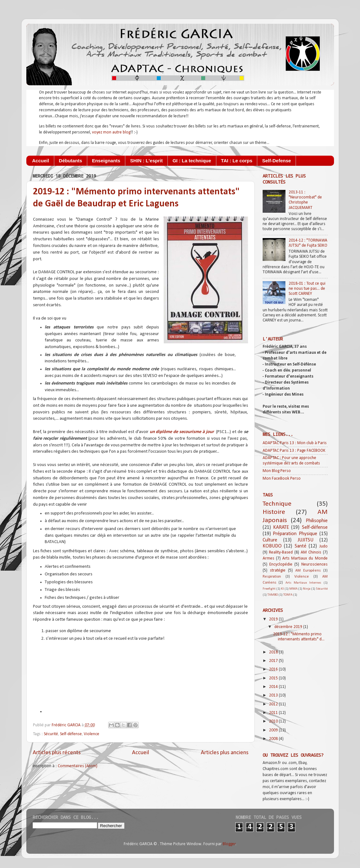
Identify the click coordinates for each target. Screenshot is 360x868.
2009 (274, 730)
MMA (293, 589)
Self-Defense (276, 161)
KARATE (281, 528)
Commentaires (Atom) (78, 766)
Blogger (229, 844)
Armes (268, 558)
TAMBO (273, 595)
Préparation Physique (295, 534)
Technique (277, 504)
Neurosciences (314, 564)
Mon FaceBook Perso (282, 479)
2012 (274, 704)
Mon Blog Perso (277, 471)
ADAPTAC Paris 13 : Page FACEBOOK (294, 451)
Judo (324, 546)
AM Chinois (311, 552)
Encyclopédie (281, 564)
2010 (274, 721)
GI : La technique (192, 161)
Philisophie (317, 521)
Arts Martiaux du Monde (305, 558)
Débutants (71, 161)
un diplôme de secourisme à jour (182, 432)
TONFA (288, 595)
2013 (274, 695)
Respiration (272, 577)
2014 (274, 687)
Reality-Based (281, 552)
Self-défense (71, 734)
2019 (274, 619)
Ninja (307, 589)
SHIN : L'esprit (146, 161)
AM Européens (308, 571)
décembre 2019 (289, 627)
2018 (274, 652)
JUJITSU (305, 540)
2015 (274, 678)
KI (282, 589)
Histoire (274, 512)
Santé (301, 546)
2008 (274, 739)
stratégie (278, 570)
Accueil (40, 161)
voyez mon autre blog (111, 132)
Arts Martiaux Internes (303, 583)
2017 (274, 661)
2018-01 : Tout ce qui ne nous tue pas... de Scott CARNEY (307, 289)
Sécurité (51, 734)
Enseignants (106, 161)
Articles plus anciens (225, 753)
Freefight (269, 589)
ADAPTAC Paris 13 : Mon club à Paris (295, 443)
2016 (274, 669)
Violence (92, 734)
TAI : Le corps (237, 161)
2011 (274, 713)
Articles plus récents (57, 753)
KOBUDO (272, 546)
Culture (270, 540)
